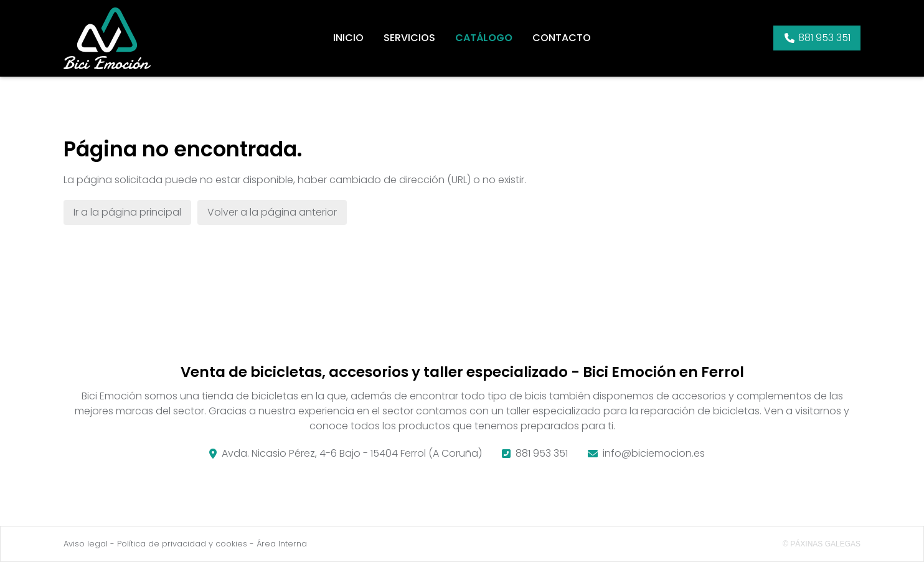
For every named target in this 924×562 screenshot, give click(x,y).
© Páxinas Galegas (822, 544)
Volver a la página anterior (272, 212)
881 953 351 (542, 453)
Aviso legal (86, 544)
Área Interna (282, 544)
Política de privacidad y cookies (182, 544)
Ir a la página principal (127, 212)
